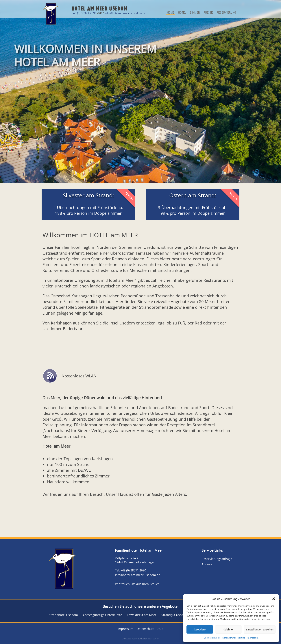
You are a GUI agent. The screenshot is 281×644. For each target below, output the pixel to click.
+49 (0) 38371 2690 (84, 13)
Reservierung (226, 12)
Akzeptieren (200, 629)
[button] (274, 599)
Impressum (253, 638)
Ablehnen (228, 629)
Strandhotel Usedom (63, 615)
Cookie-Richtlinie (212, 638)
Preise (208, 12)
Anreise (207, 564)
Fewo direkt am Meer (142, 615)
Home (171, 12)
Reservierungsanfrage (217, 559)
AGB (161, 629)
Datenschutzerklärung (234, 638)
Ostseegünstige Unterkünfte (102, 615)
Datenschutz (145, 629)
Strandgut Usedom (175, 615)
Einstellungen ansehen (260, 629)
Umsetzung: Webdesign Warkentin (141, 639)
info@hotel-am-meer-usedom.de (125, 13)
